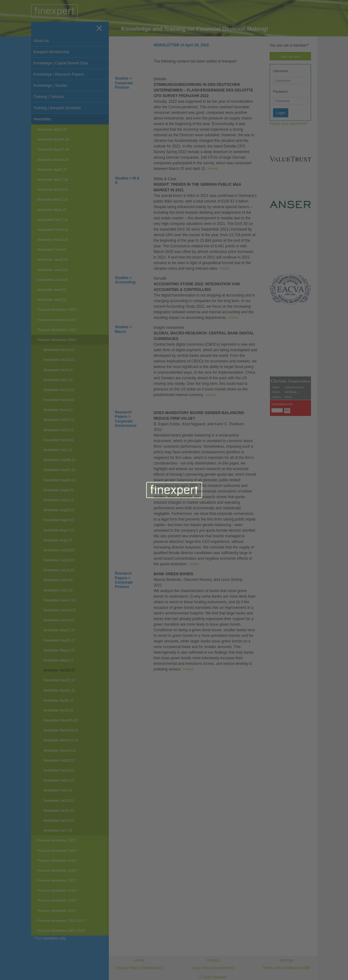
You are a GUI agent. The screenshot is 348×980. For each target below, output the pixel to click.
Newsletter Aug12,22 (59, 530)
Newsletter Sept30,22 (60, 460)
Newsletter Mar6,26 (52, 210)
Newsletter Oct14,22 (59, 440)
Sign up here (290, 56)
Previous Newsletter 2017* (57, 880)
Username (281, 71)
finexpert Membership (51, 52)
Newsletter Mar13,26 (53, 199)
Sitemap (286, 960)
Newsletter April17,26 (53, 149)
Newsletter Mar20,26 (53, 189)
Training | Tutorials (49, 97)
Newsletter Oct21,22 (59, 430)
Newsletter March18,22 (61, 730)
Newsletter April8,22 (58, 700)
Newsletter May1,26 (52, 129)
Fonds (276, 543)
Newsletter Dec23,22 (59, 350)
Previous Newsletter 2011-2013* (61, 921)
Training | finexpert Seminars (57, 108)
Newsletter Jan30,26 (53, 259)
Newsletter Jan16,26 (53, 280)
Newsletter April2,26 (52, 170)
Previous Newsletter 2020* (57, 851)
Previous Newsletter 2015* (57, 900)
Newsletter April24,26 (53, 139)
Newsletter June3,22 (59, 620)
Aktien (276, 538)
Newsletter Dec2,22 (58, 380)
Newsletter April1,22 (58, 710)
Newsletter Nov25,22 (59, 390)
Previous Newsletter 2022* (57, 340)
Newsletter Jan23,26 (53, 270)
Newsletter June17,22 (60, 600)
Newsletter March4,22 (60, 750)
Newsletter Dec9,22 (58, 370)
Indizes (276, 548)
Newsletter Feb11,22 (59, 780)
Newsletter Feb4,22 (58, 790)
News (288, 548)
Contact (213, 960)
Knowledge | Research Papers (59, 74)
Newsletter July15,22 (59, 570)
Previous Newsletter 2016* (57, 890)
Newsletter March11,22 (61, 740)
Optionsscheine (294, 538)
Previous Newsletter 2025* (57, 310)
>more (212, 169)
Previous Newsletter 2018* (57, 870)
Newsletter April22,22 (59, 680)
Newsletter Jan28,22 (59, 800)
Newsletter (42, 119)
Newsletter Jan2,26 (52, 300)
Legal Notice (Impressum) (213, 968)
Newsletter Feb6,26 (52, 250)
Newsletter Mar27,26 (53, 180)
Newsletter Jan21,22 (59, 810)
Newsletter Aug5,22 (58, 540)
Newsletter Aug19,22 (59, 520)
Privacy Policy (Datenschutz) (139, 968)
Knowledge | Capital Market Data (61, 63)
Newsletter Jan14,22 (59, 820)
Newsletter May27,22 (59, 630)
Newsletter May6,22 (58, 660)
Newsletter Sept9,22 (59, 490)
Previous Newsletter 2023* (57, 330)
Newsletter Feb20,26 (53, 230)
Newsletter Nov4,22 (58, 410)
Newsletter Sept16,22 (60, 480)
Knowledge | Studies (51, 86)
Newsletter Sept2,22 (59, 500)
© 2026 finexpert (213, 977)
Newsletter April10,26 (53, 160)
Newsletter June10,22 (60, 610)
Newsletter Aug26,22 (59, 510)
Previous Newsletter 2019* (57, 861)
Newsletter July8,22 (58, 580)
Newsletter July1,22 (58, 590)
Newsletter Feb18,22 (59, 770)
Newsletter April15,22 (59, 690)
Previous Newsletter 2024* (57, 320)
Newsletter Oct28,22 (59, 420)
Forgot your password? (289, 124)
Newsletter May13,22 (59, 650)
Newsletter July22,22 (59, 560)
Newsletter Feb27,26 (53, 220)
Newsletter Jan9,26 (52, 290)
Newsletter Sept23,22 (60, 470)
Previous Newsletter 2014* (57, 911)
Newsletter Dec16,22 (59, 360)
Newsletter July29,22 (59, 550)
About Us (41, 41)
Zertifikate (291, 543)
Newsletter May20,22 (59, 640)
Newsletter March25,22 (61, 720)
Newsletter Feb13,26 (53, 240)
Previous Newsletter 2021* (57, 840)
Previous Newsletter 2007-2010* (61, 931)
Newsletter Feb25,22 (59, 760)
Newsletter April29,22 (59, 670)
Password (280, 91)
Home (139, 960)
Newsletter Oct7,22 (58, 450)
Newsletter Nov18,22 (59, 400)
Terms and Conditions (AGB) (287, 968)
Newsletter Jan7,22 (58, 830)
